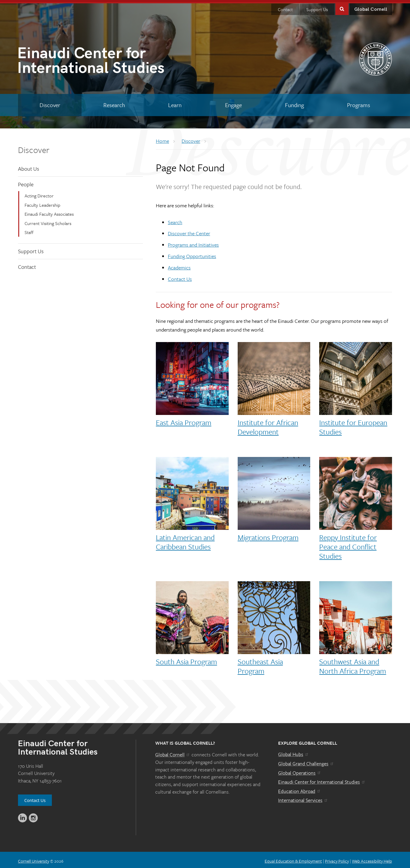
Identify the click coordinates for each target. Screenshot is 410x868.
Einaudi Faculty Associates (49, 212)
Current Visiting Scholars (48, 221)
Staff (29, 230)
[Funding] (294, 103)
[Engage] (233, 103)
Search (175, 220)
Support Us (317, 7)
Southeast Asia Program (260, 664)
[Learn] (175, 103)
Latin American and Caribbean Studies (185, 540)
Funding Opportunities (192, 254)
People (26, 182)
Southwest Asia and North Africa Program (353, 664)
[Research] (114, 103)
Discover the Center (189, 231)
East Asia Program (184, 420)
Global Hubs (294, 752)
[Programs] (359, 103)
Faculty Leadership (42, 203)
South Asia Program (186, 659)
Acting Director (39, 194)
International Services (303, 798)
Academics (179, 265)
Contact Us (180, 277)
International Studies (111, 60)
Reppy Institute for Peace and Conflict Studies (348, 544)
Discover (34, 148)
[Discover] (50, 103)
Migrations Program (268, 535)
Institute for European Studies (353, 425)
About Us (28, 167)
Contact (285, 7)
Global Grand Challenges (306, 761)
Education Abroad (300, 789)
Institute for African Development (268, 425)
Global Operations (300, 770)
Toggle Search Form (342, 6)
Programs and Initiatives (193, 243)
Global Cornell (371, 7)
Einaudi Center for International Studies (322, 780)
